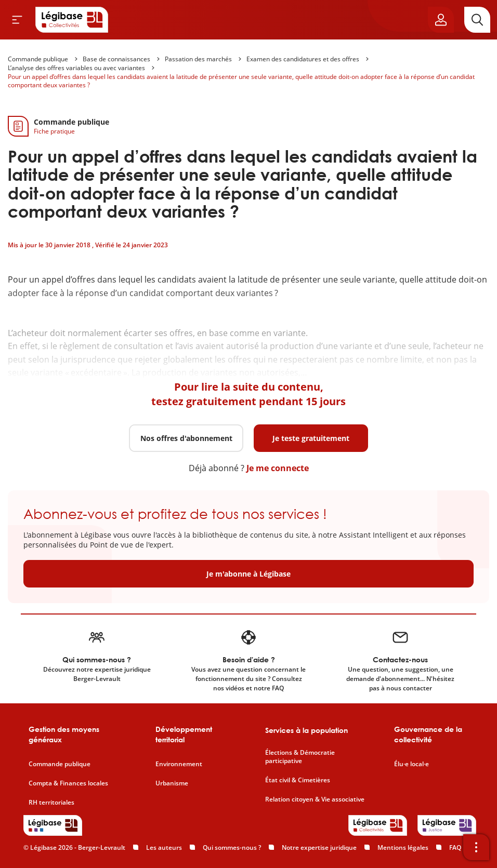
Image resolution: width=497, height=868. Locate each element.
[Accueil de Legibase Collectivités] (72, 20)
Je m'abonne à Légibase (248, 574)
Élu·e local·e (411, 764)
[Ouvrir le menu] (17, 20)
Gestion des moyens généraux (64, 734)
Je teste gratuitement (311, 438)
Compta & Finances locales (68, 783)
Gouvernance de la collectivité (428, 734)
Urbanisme (172, 783)
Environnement (179, 764)
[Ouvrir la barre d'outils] (476, 847)
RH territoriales (51, 803)
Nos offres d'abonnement (186, 438)
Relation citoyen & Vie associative (315, 799)
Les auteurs (164, 847)
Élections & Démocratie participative (300, 757)
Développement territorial (184, 734)
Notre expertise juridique (319, 847)
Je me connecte (278, 468)
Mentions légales (403, 847)
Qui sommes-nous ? (232, 847)
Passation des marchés (198, 59)
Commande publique (38, 59)
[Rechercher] (477, 20)
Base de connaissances (116, 59)
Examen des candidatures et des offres (303, 59)
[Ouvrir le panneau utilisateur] (441, 20)
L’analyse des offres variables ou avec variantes (76, 68)
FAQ (455, 847)
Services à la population (306, 730)
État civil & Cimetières (298, 780)
